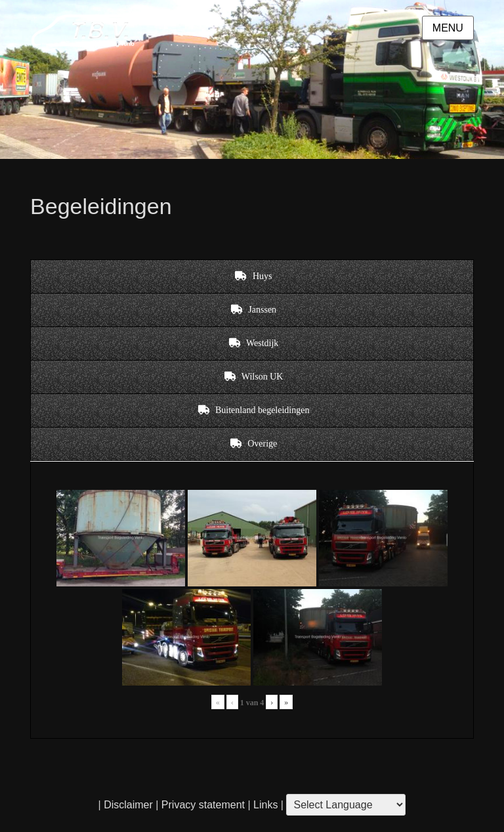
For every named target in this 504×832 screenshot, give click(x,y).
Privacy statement (203, 805)
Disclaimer (128, 805)
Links (264, 805)
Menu (448, 28)
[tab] (252, 276)
